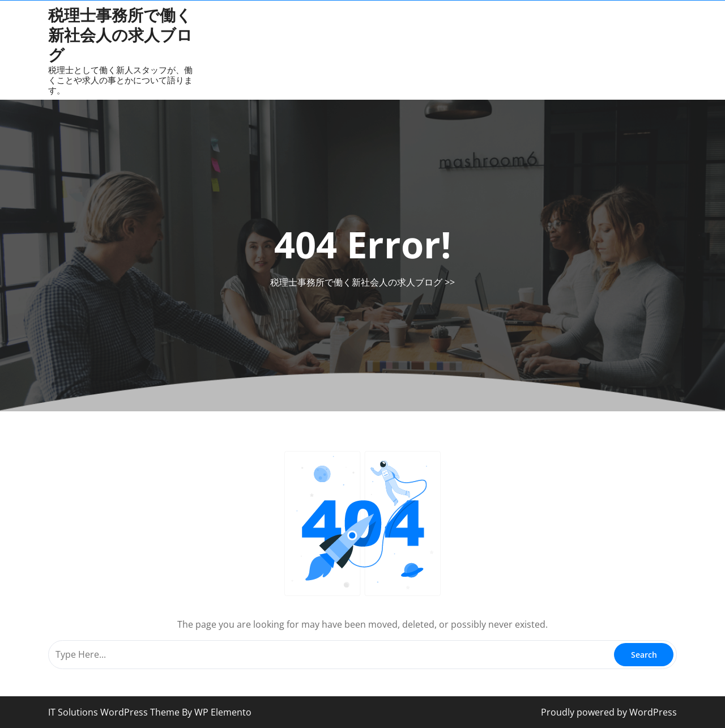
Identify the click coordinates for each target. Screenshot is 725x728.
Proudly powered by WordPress (609, 712)
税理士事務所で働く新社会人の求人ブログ (120, 35)
